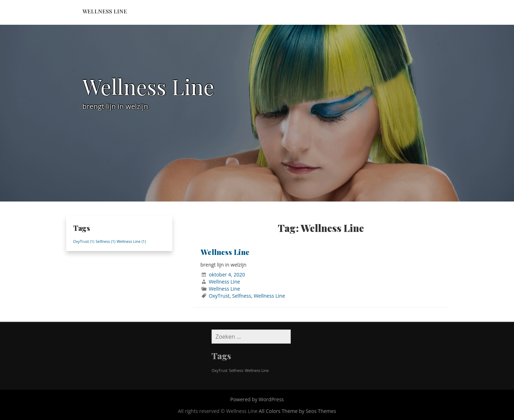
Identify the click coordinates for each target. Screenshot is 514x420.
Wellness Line (105, 11)
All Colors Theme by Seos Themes (298, 411)
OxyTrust (219, 296)
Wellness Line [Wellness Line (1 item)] (131, 241)
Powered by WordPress (257, 399)
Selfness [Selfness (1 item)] (105, 241)
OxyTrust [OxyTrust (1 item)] (84, 241)
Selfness (242, 296)
